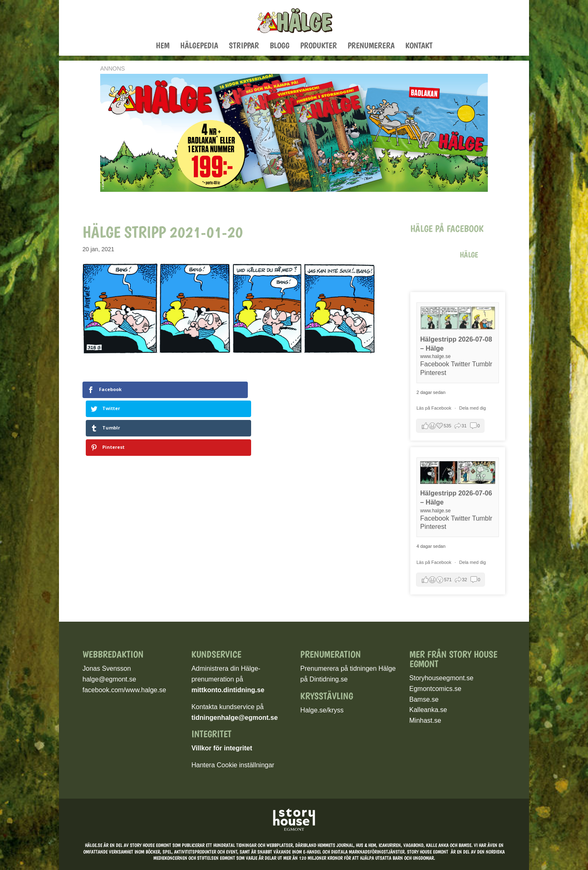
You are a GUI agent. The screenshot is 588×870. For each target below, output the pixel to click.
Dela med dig (473, 408)
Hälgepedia (199, 46)
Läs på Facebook (434, 408)
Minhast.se (425, 720)
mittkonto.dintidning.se (228, 690)
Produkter (319, 46)
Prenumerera (371, 46)
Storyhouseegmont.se (442, 678)
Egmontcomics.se (435, 689)
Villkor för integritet (222, 748)
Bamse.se (424, 699)
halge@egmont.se (109, 679)
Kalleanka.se (428, 710)
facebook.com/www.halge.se (124, 690)
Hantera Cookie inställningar (233, 765)
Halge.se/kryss (322, 710)
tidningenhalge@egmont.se (234, 718)
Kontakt (419, 46)
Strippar (244, 46)
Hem (163, 46)
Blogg (280, 46)
